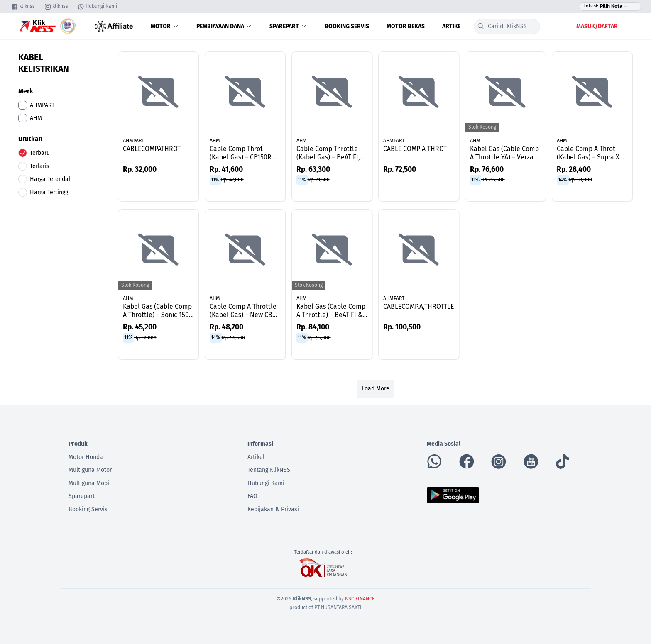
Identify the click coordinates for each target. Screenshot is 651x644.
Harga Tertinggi (50, 192)
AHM (215, 141)
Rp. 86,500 (493, 180)
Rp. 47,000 (232, 180)
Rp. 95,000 (319, 337)
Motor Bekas (406, 26)
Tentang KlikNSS (269, 470)
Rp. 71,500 (319, 180)
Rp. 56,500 (233, 337)
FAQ (252, 496)
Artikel (453, 26)
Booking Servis (347, 26)
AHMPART (133, 141)
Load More (376, 389)
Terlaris (40, 166)
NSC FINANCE (360, 599)
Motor (165, 26)
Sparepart (288, 26)
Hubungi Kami (266, 483)
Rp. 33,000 (580, 180)
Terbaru (40, 153)
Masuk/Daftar (597, 26)
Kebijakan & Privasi (273, 509)
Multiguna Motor (90, 470)
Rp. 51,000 (145, 337)
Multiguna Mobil (90, 483)
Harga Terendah (51, 179)
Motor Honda (86, 457)
